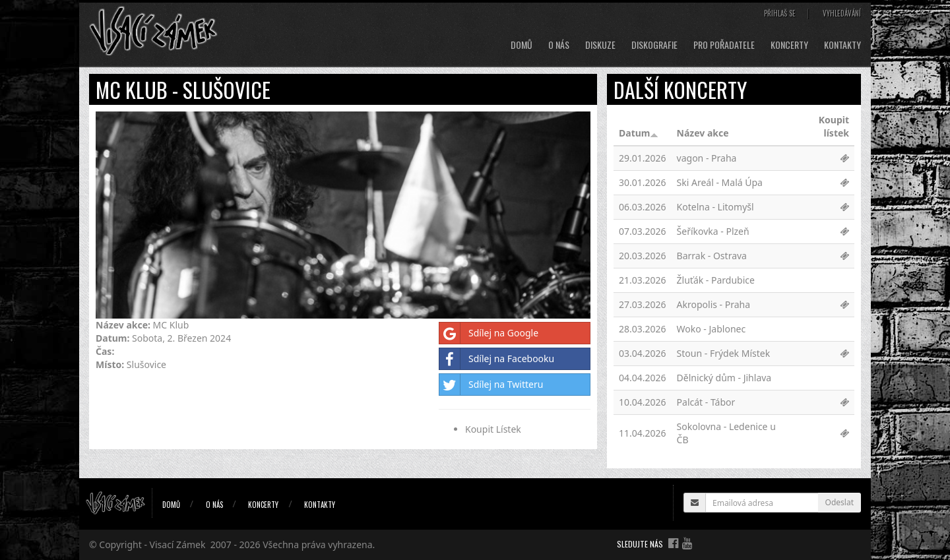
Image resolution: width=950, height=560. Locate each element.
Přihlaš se (780, 13)
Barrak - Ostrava (712, 256)
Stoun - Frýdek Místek (724, 353)
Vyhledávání (842, 13)
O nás (559, 45)
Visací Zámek (178, 544)
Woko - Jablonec (712, 329)
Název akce (703, 133)
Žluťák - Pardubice (716, 280)
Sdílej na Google (489, 333)
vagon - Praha (707, 158)
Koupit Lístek (493, 429)
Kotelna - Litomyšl (715, 207)
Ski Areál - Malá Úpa (720, 182)
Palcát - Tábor (706, 402)
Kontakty (842, 45)
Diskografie (654, 45)
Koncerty (789, 45)
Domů (522, 45)
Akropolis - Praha (714, 304)
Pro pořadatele (724, 45)
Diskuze (600, 45)
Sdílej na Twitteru (491, 385)
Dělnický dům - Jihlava (724, 378)
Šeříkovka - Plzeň (713, 231)
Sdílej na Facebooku (497, 359)
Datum (639, 133)
